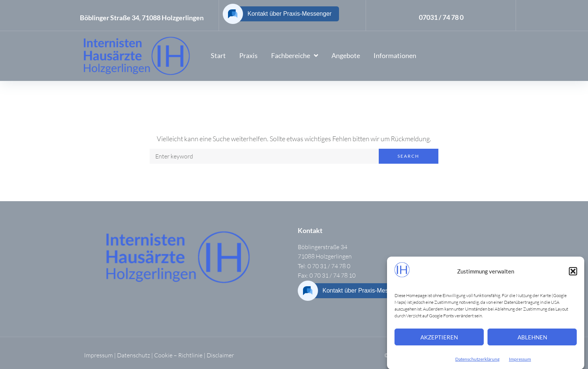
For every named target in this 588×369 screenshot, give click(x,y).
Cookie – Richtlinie (178, 355)
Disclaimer (220, 355)
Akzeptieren (439, 341)
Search (408, 156)
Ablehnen (532, 341)
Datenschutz (133, 355)
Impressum (520, 362)
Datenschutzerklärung (477, 362)
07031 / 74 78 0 (441, 17)
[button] (573, 275)
